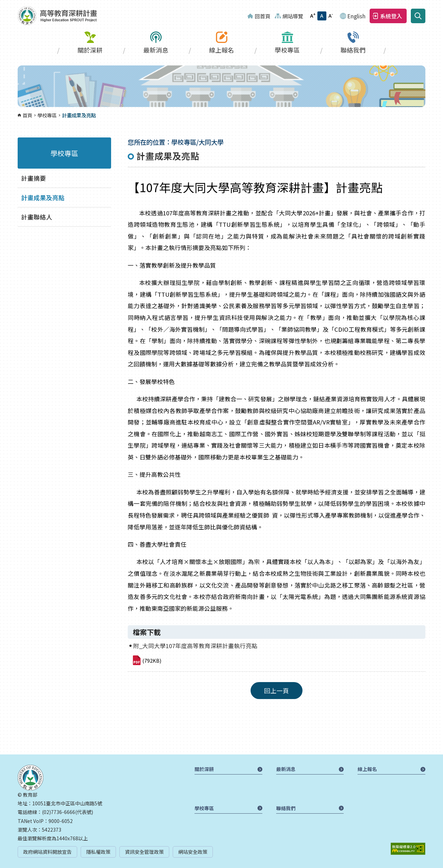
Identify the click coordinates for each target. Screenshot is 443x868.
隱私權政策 (98, 852)
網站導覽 (293, 16)
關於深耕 (90, 50)
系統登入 (391, 16)
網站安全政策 (193, 852)
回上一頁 (277, 691)
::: (2, 4)
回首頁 (263, 16)
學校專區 (287, 50)
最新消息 (156, 50)
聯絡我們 (353, 50)
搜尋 (418, 16)
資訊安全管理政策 (144, 852)
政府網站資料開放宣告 (47, 852)
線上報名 (221, 50)
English (356, 16)
